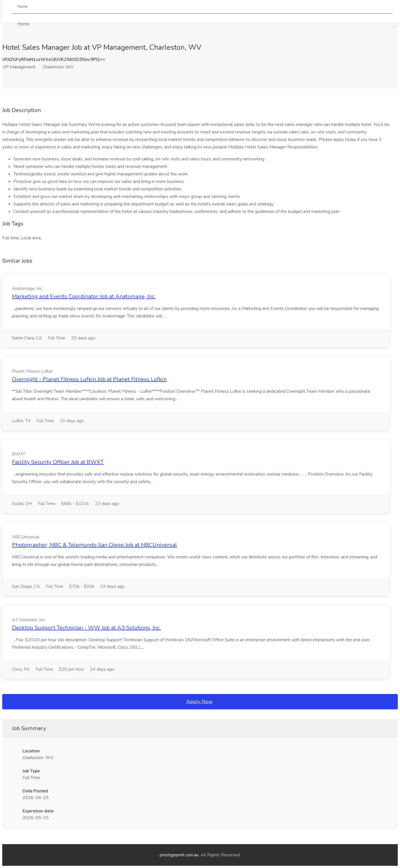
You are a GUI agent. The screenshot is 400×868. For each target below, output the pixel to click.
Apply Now (199, 702)
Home (23, 10)
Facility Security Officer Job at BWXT (58, 462)
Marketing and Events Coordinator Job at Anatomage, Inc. (84, 296)
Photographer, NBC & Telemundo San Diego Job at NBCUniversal (94, 545)
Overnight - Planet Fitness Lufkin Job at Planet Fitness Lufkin (89, 379)
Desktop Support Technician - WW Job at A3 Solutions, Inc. (86, 628)
